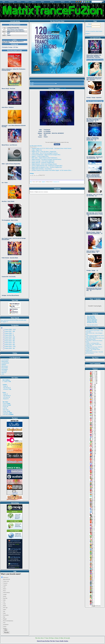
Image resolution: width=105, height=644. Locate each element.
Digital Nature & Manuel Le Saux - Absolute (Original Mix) (47, 167)
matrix (6, 382)
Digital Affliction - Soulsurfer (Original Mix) (43, 162)
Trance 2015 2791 (10, 347)
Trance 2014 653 (10, 345)
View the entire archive (92, 325)
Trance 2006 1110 (10, 330)
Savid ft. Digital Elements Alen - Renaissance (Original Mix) (47, 166)
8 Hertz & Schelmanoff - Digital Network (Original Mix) (46, 155)
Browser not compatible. (15, 160)
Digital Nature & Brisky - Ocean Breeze (42, 169)
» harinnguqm (4, 369)
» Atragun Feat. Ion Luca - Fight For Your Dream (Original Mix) (94, 347)
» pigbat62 (3, 365)
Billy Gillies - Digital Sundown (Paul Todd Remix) (44, 158)
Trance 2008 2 (9, 333)
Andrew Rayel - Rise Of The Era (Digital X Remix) (45, 153)
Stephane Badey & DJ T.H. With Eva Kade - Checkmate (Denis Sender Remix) (52, 148)
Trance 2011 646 (10, 339)
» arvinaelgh (4, 371)
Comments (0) (56, 182)
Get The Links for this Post (36, 146)
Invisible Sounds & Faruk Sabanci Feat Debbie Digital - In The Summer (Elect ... (52, 170)
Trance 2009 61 (9, 335)
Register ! (88, 34)
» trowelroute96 (5, 360)
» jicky (2, 374)
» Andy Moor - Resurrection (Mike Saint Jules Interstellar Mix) (95, 339)
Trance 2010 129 (10, 337)
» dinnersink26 (4, 361)
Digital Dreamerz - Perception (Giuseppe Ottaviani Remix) (46, 159)
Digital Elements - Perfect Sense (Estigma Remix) (44, 164)
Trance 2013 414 (10, 343)
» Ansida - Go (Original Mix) (92, 343)
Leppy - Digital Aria (37, 150)
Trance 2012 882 (10, 341)
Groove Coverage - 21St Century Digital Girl (43, 161)
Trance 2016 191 (10, 348)
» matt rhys (4, 372)
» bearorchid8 (4, 368)
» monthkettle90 (5, 363)
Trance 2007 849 (10, 331)
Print (31, 182)
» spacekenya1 (4, 366)
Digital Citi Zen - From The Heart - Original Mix (44, 152)
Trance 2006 (63, 88)
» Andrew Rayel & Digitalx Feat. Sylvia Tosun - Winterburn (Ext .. (95, 336)
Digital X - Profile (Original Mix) (40, 156)
